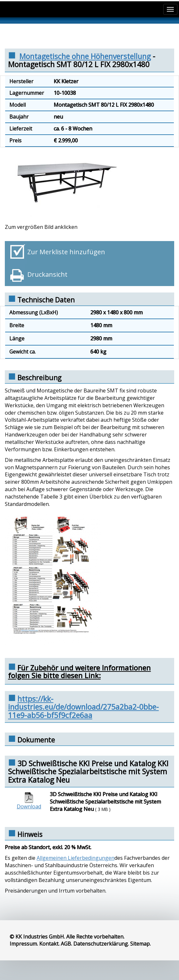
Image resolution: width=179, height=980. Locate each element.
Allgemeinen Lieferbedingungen (76, 858)
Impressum (23, 944)
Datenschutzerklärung (101, 944)
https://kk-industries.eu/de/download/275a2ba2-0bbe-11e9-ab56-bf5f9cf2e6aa (83, 707)
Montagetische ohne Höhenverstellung (85, 56)
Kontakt (49, 944)
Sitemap (140, 944)
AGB (66, 944)
